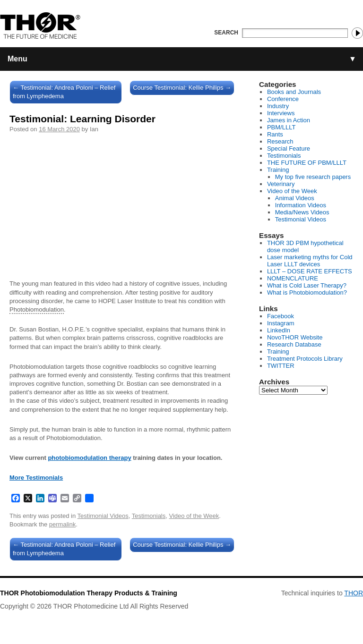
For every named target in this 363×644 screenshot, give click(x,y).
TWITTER (281, 366)
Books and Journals (294, 92)
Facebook (281, 316)
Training (278, 170)
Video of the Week (194, 516)
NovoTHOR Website (295, 337)
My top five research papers (313, 177)
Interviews (281, 113)
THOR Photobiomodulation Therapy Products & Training (89, 593)
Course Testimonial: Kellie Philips (182, 88)
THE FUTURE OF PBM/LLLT (307, 163)
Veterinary (281, 184)
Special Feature (289, 148)
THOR (354, 593)
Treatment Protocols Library (305, 359)
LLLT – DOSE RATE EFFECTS (310, 271)
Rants (275, 134)
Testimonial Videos (103, 516)
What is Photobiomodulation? (307, 292)
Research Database (294, 344)
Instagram (281, 323)
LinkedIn (279, 330)
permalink (62, 524)
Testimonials (149, 516)
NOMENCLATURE (293, 278)
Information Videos (301, 205)
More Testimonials (36, 478)
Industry (278, 106)
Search (226, 33)
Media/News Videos (302, 212)
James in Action (289, 120)
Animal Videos (295, 198)
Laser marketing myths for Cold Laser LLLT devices (310, 261)
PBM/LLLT (281, 127)
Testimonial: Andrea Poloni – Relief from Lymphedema (64, 92)
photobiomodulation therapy (89, 458)
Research (280, 141)
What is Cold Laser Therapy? (307, 285)
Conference (283, 99)
